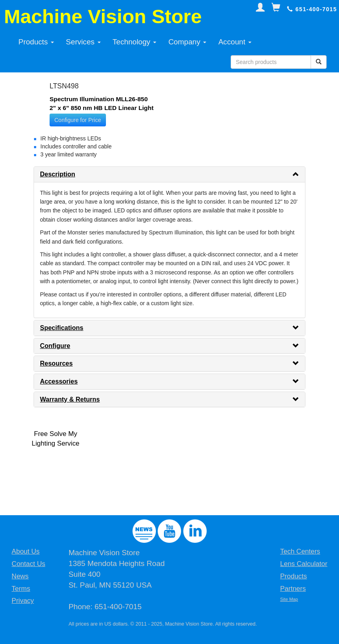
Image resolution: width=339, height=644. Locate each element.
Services (83, 42)
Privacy (23, 601)
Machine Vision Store (103, 16)
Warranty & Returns (70, 399)
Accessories (59, 381)
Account (235, 42)
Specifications (62, 328)
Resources (56, 363)
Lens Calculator (304, 564)
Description (58, 174)
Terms (21, 589)
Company (187, 42)
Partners (293, 589)
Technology (135, 42)
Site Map (289, 599)
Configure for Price (78, 120)
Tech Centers (300, 551)
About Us (26, 551)
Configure (55, 346)
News (20, 576)
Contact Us (28, 564)
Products (36, 42)
